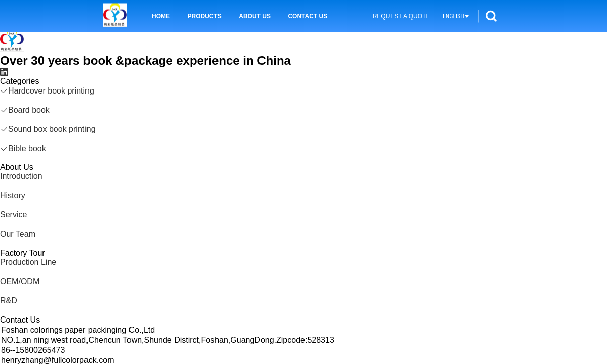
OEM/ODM (20, 281)
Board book (25, 110)
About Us (255, 16)
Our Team (18, 234)
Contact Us (308, 16)
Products (204, 16)
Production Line (28, 262)
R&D (9, 301)
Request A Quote (402, 16)
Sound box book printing (48, 129)
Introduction (21, 176)
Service (13, 215)
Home (161, 16)
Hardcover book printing (47, 91)
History (13, 195)
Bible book (23, 148)
